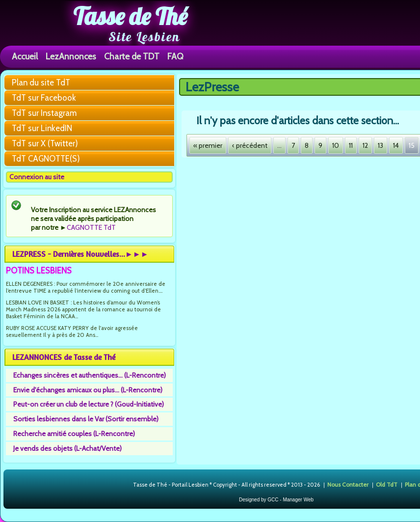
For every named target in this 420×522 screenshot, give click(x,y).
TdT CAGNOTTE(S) (46, 159)
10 (336, 145)
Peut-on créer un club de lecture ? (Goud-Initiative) (89, 404)
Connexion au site (37, 177)
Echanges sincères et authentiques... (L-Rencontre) (90, 375)
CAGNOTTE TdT (91, 227)
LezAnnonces (71, 56)
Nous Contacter (348, 484)
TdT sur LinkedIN (42, 128)
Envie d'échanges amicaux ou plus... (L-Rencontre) (88, 390)
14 (396, 145)
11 (351, 145)
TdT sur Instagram (44, 113)
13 (381, 145)
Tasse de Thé (130, 16)
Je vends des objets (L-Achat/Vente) (67, 448)
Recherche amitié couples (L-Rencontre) (74, 434)
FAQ (175, 56)
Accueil (25, 56)
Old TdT (387, 484)
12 (365, 145)
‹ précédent (250, 145)
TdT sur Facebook (44, 98)
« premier (208, 145)
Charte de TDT (132, 56)
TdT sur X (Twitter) (45, 143)
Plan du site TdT (41, 82)
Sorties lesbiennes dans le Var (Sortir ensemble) (86, 419)
